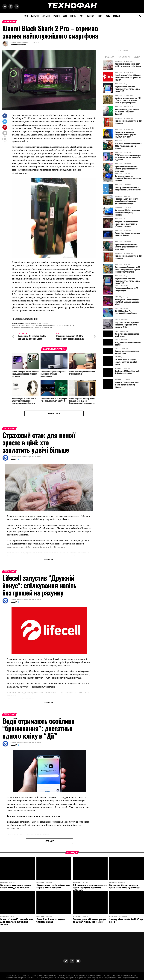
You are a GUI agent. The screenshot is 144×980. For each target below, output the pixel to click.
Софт (65, 16)
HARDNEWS (91, 16)
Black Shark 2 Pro (33, 323)
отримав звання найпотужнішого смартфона (33, 328)
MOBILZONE (46, 16)
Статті (26, 16)
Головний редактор (18, 45)
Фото (82, 16)
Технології (35, 16)
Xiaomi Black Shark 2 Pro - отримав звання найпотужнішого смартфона (44, 325)
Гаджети (57, 16)
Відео (108, 16)
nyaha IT (13, 459)
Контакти (117, 16)
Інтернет (73, 16)
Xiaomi (46, 323)
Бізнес (100, 16)
